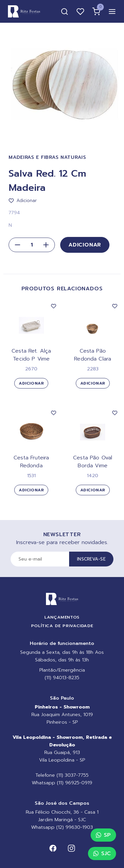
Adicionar (85, 245)
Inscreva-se (91, 559)
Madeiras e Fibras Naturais (47, 157)
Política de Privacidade (62, 626)
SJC (102, 854)
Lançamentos (62, 617)
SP (103, 835)
